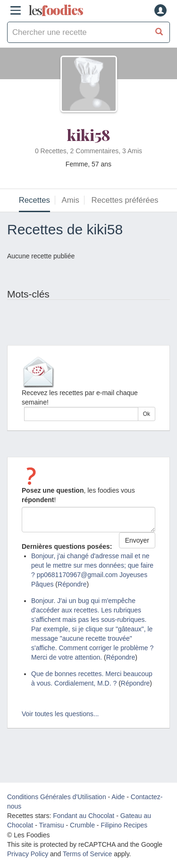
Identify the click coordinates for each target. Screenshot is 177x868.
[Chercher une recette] (159, 32)
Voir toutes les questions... (60, 714)
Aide (118, 797)
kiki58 (89, 135)
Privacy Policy (28, 854)
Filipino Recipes (124, 825)
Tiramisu (51, 825)
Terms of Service (87, 854)
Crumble (82, 825)
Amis (71, 200)
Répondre (72, 584)
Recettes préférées (125, 200)
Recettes (34, 200)
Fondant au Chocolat (84, 816)
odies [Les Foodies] (56, 10)
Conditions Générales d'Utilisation (57, 797)
